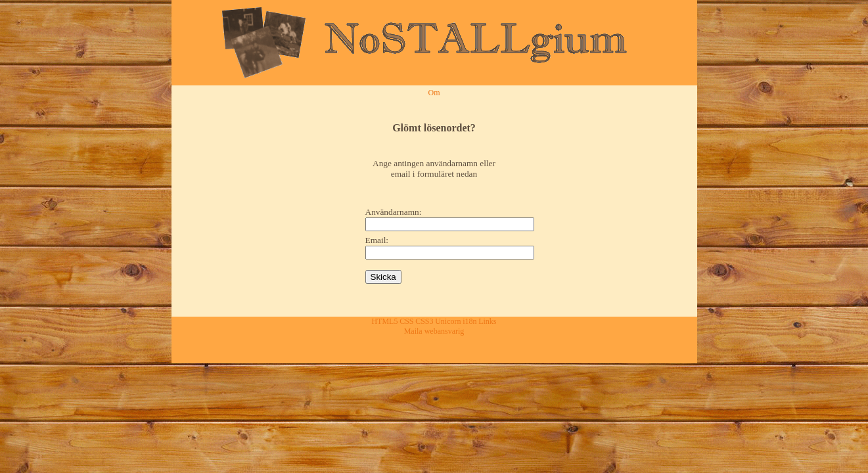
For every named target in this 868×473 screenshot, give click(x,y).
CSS (406, 321)
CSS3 (424, 321)
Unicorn (448, 321)
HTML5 (384, 321)
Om (434, 93)
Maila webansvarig (434, 331)
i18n (469, 321)
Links (487, 321)
